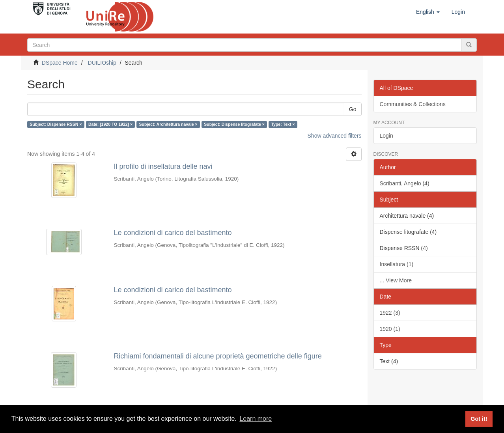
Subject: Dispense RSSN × (56, 124)
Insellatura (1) (397, 264)
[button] (428, 12)
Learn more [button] (256, 419)
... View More (396, 280)
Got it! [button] (479, 419)
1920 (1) (390, 329)
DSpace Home (60, 63)
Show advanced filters (335, 136)
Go (353, 109)
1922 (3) (390, 313)
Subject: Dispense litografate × (234, 124)
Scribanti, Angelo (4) (405, 183)
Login (386, 136)
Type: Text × (283, 124)
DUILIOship (102, 63)
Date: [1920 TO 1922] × (110, 124)
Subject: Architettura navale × (168, 124)
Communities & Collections (413, 104)
